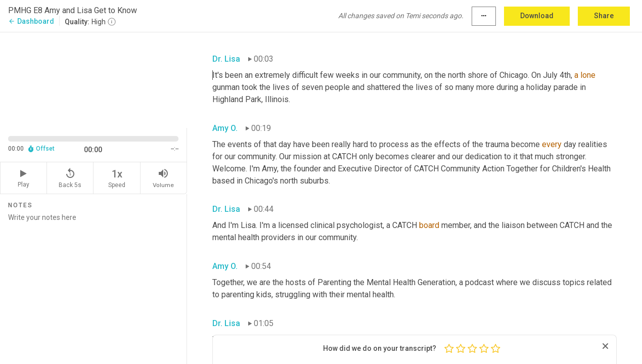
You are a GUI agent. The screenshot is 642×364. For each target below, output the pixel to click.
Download (537, 16)
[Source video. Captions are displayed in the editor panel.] (94, 79)
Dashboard (31, 21)
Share (604, 16)
